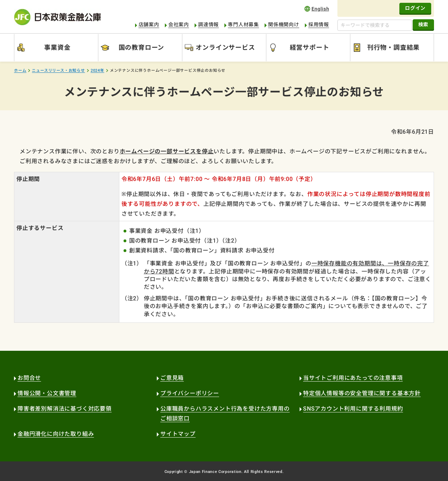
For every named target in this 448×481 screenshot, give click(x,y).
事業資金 (57, 47)
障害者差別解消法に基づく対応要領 (65, 409)
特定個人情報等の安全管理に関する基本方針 (362, 393)
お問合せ (29, 378)
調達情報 (208, 25)
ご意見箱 (172, 378)
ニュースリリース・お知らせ (58, 71)
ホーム (20, 71)
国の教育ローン (142, 47)
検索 (423, 25)
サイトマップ (178, 434)
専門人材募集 (243, 25)
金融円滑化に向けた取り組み (56, 434)
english (317, 9)
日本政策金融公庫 (57, 17)
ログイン (415, 8)
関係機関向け (284, 25)
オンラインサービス (225, 47)
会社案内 (179, 25)
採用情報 (319, 25)
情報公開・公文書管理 (47, 393)
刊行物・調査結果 (393, 47)
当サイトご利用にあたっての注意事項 (353, 378)
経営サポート (310, 47)
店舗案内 (149, 25)
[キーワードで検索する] (375, 25)
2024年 (97, 71)
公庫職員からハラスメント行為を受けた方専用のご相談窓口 (225, 414)
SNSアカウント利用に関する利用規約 (353, 409)
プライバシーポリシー (190, 393)
